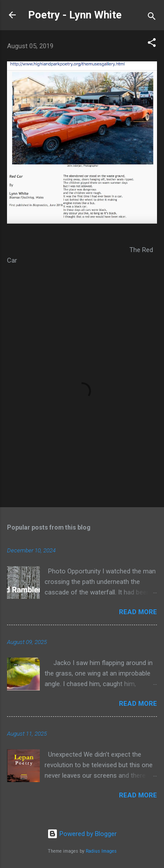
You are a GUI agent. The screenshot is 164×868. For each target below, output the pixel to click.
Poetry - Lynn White (75, 15)
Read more (138, 612)
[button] (152, 44)
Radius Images (101, 851)
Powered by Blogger (82, 834)
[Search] (152, 18)
